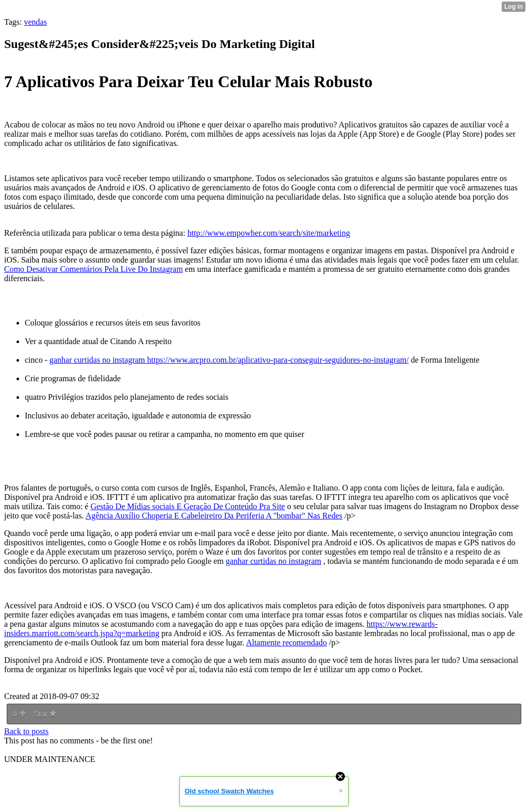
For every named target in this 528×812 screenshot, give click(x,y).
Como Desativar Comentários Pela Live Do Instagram (94, 269)
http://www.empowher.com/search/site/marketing (268, 233)
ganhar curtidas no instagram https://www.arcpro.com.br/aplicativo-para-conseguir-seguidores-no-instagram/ (229, 360)
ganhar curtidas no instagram (274, 561)
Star (45, 714)
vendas (35, 22)
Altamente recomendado (286, 643)
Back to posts (26, 731)
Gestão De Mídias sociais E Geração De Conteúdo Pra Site (187, 506)
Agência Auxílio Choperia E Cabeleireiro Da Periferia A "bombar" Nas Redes (214, 516)
